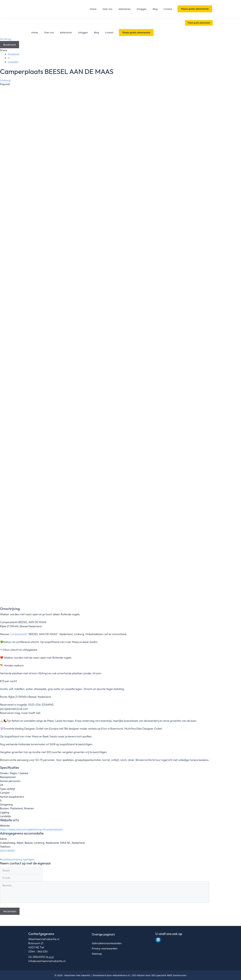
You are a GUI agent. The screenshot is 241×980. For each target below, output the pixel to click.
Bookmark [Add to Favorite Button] (10, 45)
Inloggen (142, 9)
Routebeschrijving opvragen (17, 859)
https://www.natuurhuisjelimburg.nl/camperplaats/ (31, 829)
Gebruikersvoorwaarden (107, 943)
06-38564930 (37, 957)
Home (93, 9)
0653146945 (7, 851)
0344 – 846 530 (38, 952)
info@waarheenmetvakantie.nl (47, 961)
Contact (168, 9)
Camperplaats (18, 634)
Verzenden (10, 911)
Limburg (5, 80)
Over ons (108, 9)
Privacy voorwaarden (105, 948)
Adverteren (125, 9)
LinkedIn (13, 62)
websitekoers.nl (121, 975)
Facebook (14, 54)
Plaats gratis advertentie (195, 9)
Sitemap (97, 954)
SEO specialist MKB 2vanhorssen (169, 975)
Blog (155, 9)
